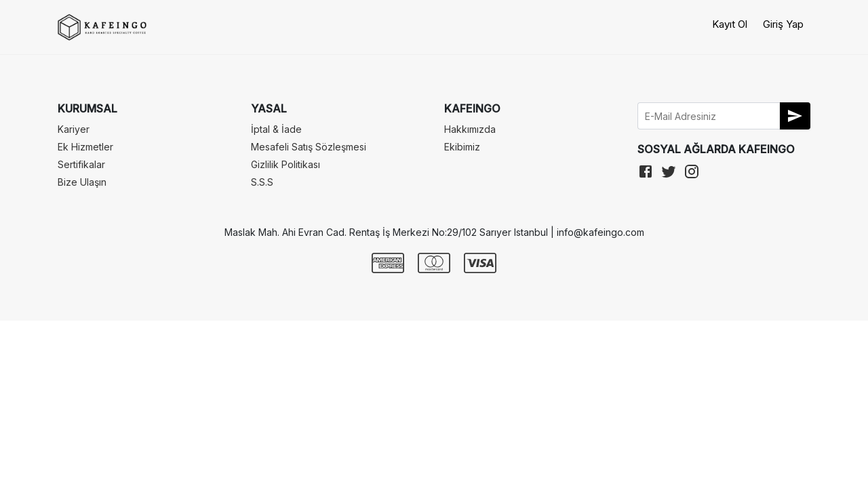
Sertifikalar (81, 164)
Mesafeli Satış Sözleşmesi (309, 147)
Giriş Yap (783, 24)
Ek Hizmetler (85, 147)
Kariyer (74, 129)
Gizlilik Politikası (285, 164)
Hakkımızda (470, 129)
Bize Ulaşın (82, 182)
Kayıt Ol (730, 24)
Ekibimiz (462, 147)
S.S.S (262, 182)
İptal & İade (276, 129)
